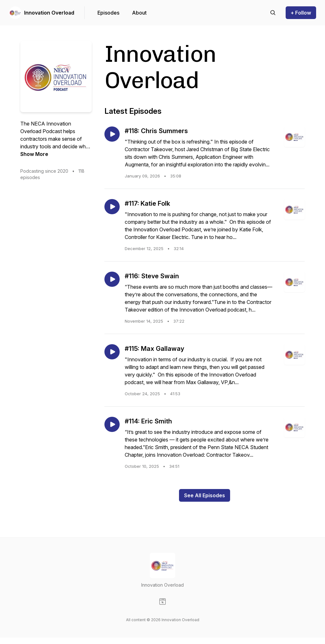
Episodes (108, 13)
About (139, 13)
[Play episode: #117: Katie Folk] (112, 207)
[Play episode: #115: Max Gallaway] (112, 352)
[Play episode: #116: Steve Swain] (112, 279)
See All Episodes (205, 495)
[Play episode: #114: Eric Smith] (112, 424)
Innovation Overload (49, 13)
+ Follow (301, 13)
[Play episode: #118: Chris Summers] (112, 134)
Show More (34, 154)
